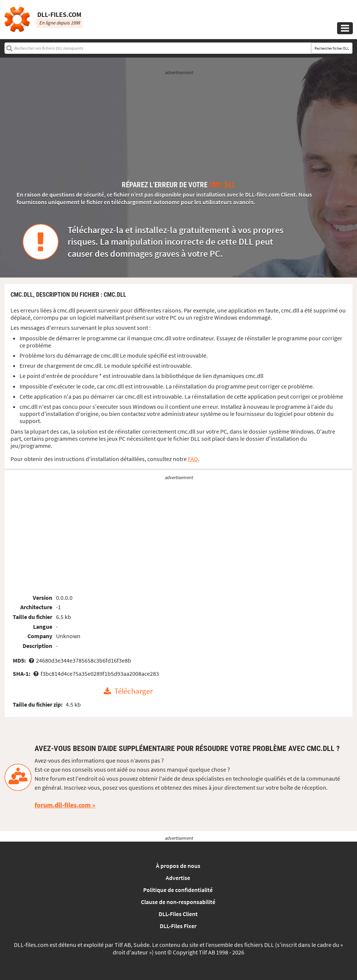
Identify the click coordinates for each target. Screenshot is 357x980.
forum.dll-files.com (63, 805)
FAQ (193, 459)
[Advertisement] (178, 129)
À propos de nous (178, 866)
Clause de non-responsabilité (178, 902)
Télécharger (133, 692)
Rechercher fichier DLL (332, 48)
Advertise (178, 878)
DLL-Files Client (178, 914)
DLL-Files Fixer (178, 926)
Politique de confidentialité (178, 890)
